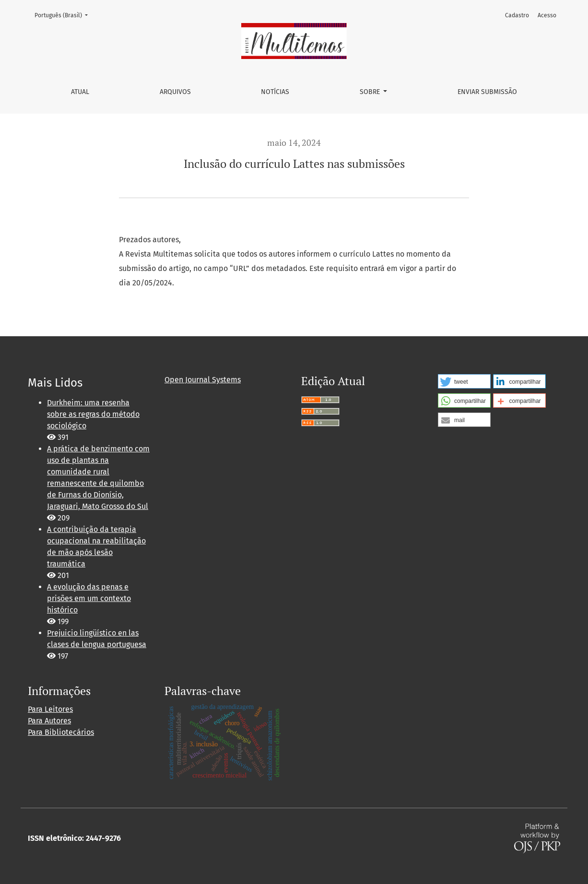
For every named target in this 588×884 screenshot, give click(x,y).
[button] (464, 381)
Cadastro (517, 15)
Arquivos (175, 92)
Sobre (371, 92)
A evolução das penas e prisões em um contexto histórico (89, 598)
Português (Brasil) (64, 15)
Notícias (275, 92)
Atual (80, 92)
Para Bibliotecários (61, 732)
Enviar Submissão (487, 92)
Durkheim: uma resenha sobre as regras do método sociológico (93, 414)
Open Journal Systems (203, 380)
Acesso (547, 15)
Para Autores (49, 721)
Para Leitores (50, 709)
